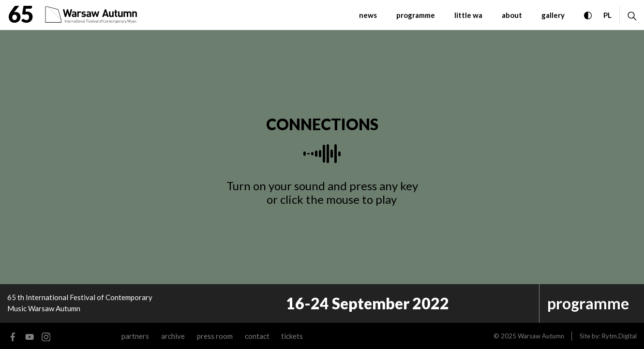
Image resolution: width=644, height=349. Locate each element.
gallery (553, 15)
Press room (215, 336)
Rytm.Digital (619, 336)
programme (416, 15)
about (512, 15)
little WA (468, 15)
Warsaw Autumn (541, 336)
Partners (135, 336)
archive (173, 336)
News (368, 15)
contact (257, 336)
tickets (292, 336)
